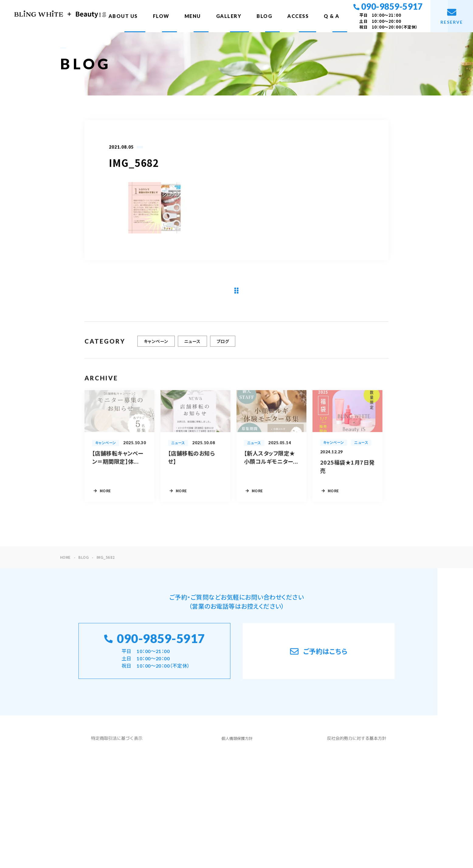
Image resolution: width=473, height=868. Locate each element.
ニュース (192, 345)
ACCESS (298, 16)
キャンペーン (156, 345)
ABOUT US (123, 16)
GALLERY (229, 16)
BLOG (264, 16)
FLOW (161, 16)
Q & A (332, 16)
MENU (193, 16)
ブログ (223, 345)
